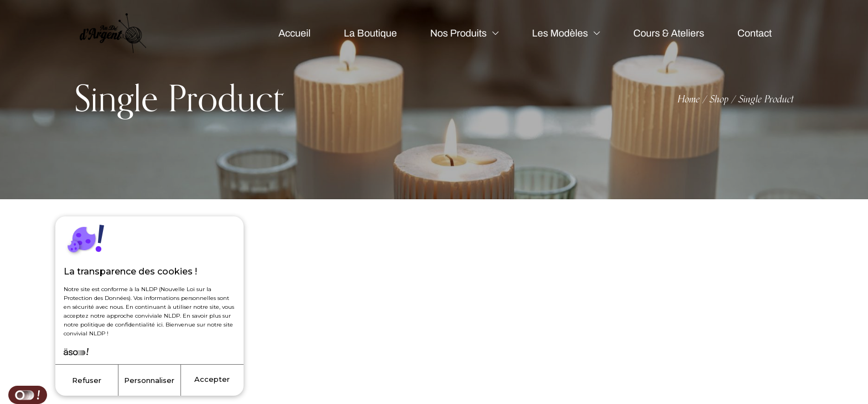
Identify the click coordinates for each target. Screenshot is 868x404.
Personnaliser (149, 380)
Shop (719, 100)
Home (689, 100)
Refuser (87, 380)
